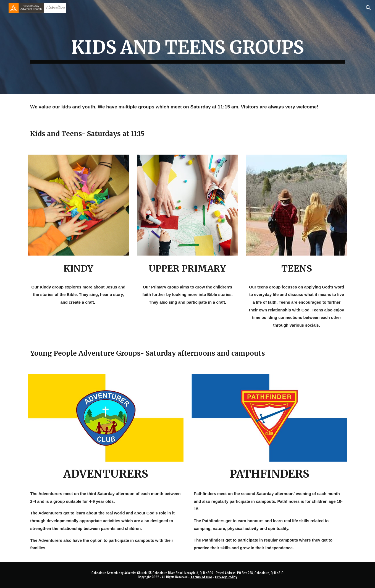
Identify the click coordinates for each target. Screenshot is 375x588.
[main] (187, 47)
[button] (368, 8)
